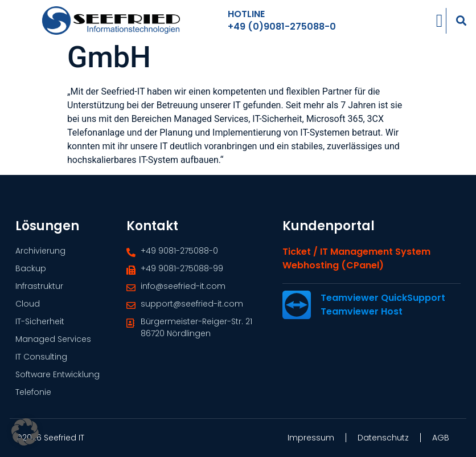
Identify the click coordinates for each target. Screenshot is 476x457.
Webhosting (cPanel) (333, 276)
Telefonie (33, 392)
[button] (461, 19)
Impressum (311, 438)
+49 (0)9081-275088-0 (282, 25)
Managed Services (53, 339)
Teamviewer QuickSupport (383, 308)
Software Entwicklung (58, 374)
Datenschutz (383, 438)
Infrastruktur (39, 286)
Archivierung (40, 251)
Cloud (28, 304)
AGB (441, 438)
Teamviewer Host (362, 322)
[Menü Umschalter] (440, 19)
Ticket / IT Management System (356, 262)
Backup (31, 268)
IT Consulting (41, 357)
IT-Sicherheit (40, 321)
